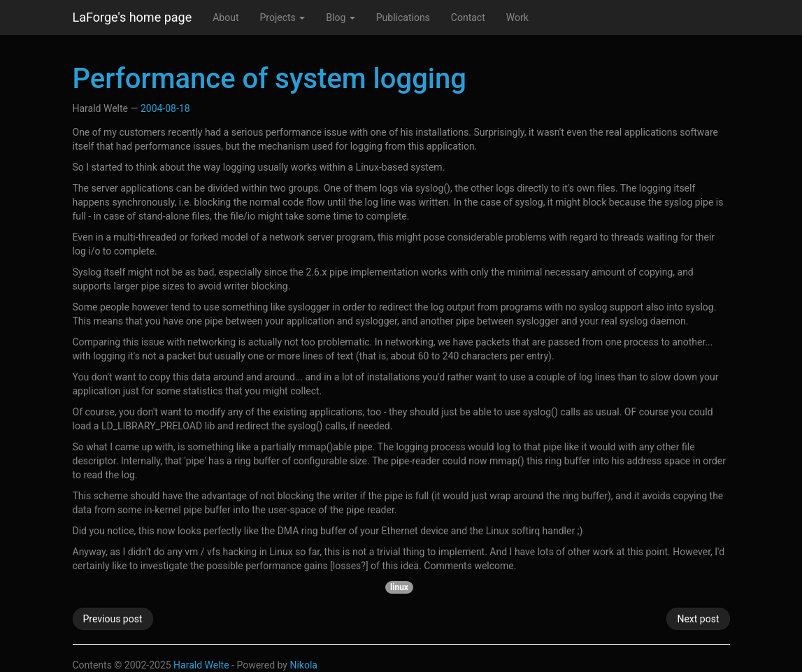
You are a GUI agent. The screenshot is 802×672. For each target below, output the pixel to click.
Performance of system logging (270, 79)
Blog (340, 17)
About (225, 17)
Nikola (303, 665)
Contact (468, 17)
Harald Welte (201, 665)
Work (517, 17)
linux (399, 587)
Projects (282, 17)
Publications (403, 17)
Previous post (113, 619)
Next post (698, 619)
